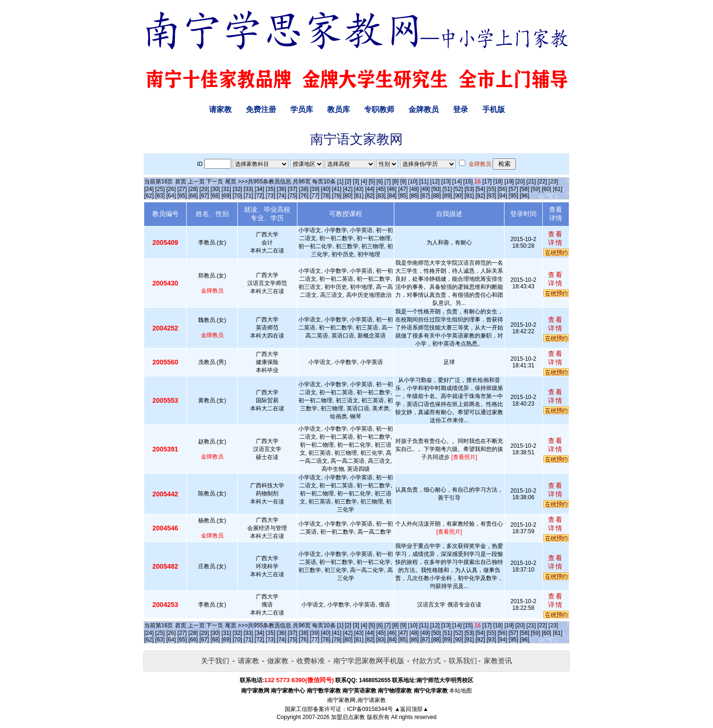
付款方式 (426, 661)
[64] (171, 196)
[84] (392, 196)
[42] (348, 189)
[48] (414, 189)
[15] (468, 182)
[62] (149, 196)
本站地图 (461, 691)
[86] (414, 196)
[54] (480, 189)
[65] (182, 196)
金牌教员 (424, 109)
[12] (435, 182)
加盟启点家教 (348, 717)
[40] (326, 189)
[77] (314, 196)
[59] (536, 189)
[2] (348, 182)
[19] (509, 182)
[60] (547, 189)
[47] (403, 189)
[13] (446, 182)
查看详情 (556, 238)
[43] (359, 189)
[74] (281, 196)
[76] (304, 196)
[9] (403, 182)
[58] (524, 189)
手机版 (494, 109)
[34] (260, 189)
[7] (387, 182)
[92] (480, 196)
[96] (524, 196)
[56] (503, 189)
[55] (491, 189)
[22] (542, 182)
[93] (491, 196)
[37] (293, 189)
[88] (436, 196)
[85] (403, 196)
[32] (237, 189)
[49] (425, 189)
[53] (469, 189)
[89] (447, 196)
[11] (424, 182)
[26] (171, 189)
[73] (270, 196)
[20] (520, 182)
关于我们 (215, 661)
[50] (436, 189)
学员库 (302, 109)
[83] (381, 196)
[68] (215, 196)
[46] (392, 189)
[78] (326, 196)
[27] (182, 189)
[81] (359, 196)
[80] (348, 196)
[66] (193, 196)
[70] (237, 196)
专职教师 (379, 109)
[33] (248, 189)
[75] (293, 196)
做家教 (278, 661)
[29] (204, 189)
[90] (458, 196)
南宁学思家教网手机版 (369, 661)
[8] (396, 182)
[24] (149, 189)
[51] (447, 189)
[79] (337, 196)
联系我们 (463, 661)
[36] (281, 189)
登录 (461, 109)
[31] (226, 189)
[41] (337, 189)
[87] (425, 196)
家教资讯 (498, 661)
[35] (270, 189)
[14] (457, 182)
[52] (458, 189)
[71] (248, 196)
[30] (215, 189)
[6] (379, 182)
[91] (469, 196)
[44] (370, 189)
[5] (372, 182)
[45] (381, 189)
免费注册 (261, 109)
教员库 (339, 109)
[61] (557, 189)
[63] (160, 196)
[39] (314, 189)
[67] (204, 196)
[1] (340, 182)
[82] (370, 196)
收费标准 (311, 661)
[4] (364, 182)
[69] (226, 196)
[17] (487, 182)
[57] (513, 189)
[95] (513, 196)
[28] (193, 189)
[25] (160, 189)
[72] (260, 196)
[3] (356, 182)
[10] (413, 182)
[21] (531, 182)
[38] (304, 189)
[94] (503, 196)
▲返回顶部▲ (411, 709)
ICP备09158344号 (370, 709)
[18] (498, 182)
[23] (553, 182)
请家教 (220, 109)
